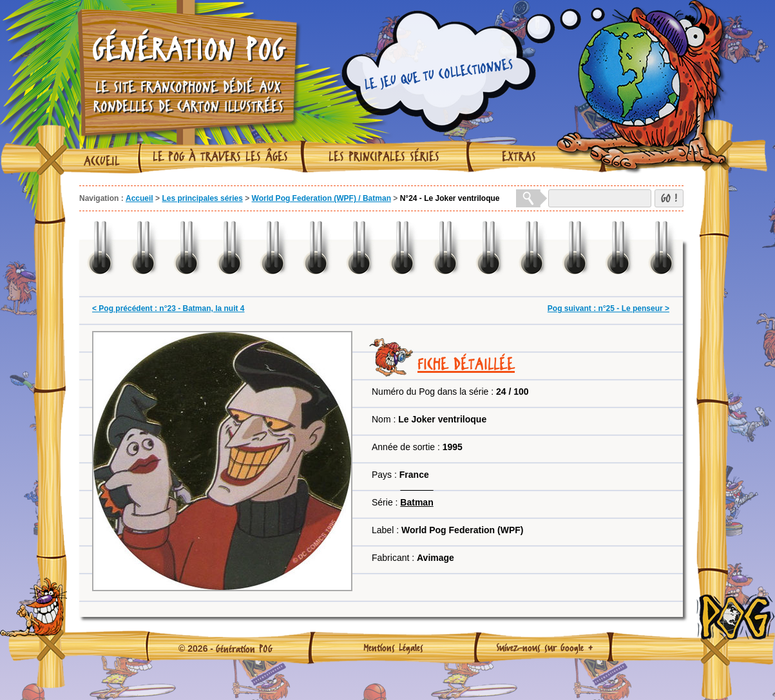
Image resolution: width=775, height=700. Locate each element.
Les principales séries (384, 156)
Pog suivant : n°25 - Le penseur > (608, 308)
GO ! (669, 198)
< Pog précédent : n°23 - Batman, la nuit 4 (168, 308)
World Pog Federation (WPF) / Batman (321, 198)
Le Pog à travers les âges (220, 156)
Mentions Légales (393, 647)
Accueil (102, 161)
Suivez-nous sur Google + (545, 647)
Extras (519, 156)
